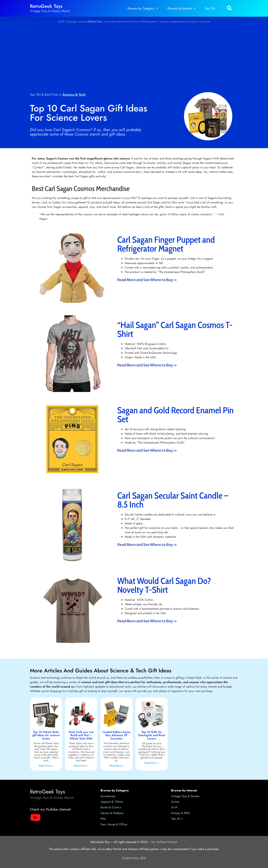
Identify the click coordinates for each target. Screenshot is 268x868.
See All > (177, 819)
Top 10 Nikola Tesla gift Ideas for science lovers (46, 735)
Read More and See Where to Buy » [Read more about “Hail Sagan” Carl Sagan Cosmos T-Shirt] (147, 365)
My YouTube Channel (164, 842)
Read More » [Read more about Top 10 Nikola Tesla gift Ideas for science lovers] (46, 766)
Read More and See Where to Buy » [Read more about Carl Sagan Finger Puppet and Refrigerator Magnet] (147, 280)
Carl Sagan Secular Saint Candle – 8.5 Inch (173, 500)
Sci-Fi (175, 807)
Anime (175, 802)
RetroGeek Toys (46, 6)
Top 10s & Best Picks (44, 95)
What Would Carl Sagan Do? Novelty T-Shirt (164, 585)
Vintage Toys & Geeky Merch (50, 11)
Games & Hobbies (112, 813)
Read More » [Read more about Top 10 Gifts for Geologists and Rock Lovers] (152, 763)
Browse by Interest (181, 8)
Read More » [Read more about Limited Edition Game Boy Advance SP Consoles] (116, 766)
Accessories (108, 796)
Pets (103, 819)
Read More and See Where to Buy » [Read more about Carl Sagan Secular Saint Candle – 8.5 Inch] (147, 545)
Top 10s (210, 8)
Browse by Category (143, 8)
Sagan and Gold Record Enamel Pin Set (175, 415)
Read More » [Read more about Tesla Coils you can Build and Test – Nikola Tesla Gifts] (81, 766)
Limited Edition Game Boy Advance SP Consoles (116, 735)
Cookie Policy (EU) (134, 858)
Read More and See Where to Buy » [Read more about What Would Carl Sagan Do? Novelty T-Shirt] (147, 621)
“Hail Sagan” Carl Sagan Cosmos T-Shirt (175, 329)
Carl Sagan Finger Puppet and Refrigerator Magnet (166, 244)
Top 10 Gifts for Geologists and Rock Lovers (152, 735)
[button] (229, 8)
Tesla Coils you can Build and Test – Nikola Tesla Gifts (81, 735)
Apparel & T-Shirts (112, 802)
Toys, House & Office (114, 824)
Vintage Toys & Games (185, 796)
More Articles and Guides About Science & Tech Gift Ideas (101, 671)
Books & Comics (111, 807)
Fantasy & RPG (180, 813)
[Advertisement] (134, 56)
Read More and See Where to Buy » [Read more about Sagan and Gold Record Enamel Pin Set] (147, 450)
